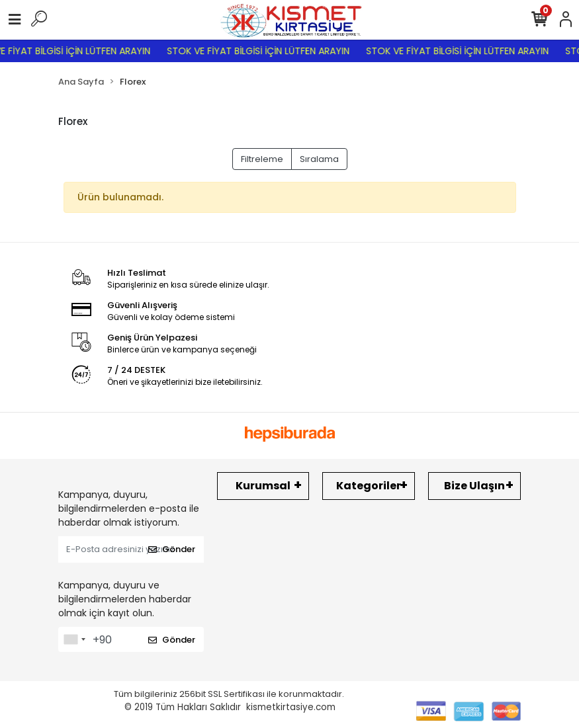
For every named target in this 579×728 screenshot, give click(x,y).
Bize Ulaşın (474, 486)
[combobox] (74, 639)
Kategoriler (369, 486)
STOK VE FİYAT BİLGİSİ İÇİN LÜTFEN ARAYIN (263, 51)
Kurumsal (263, 486)
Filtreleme (262, 159)
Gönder (172, 549)
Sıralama (319, 159)
